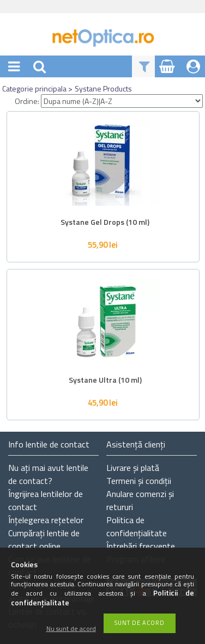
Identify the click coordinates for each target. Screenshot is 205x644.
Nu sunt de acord (71, 629)
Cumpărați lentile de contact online (44, 539)
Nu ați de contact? (48, 474)
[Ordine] (122, 101)
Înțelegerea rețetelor (46, 520)
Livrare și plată (133, 468)
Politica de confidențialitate (137, 526)
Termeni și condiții (139, 481)
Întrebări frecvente (141, 546)
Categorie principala (34, 88)
